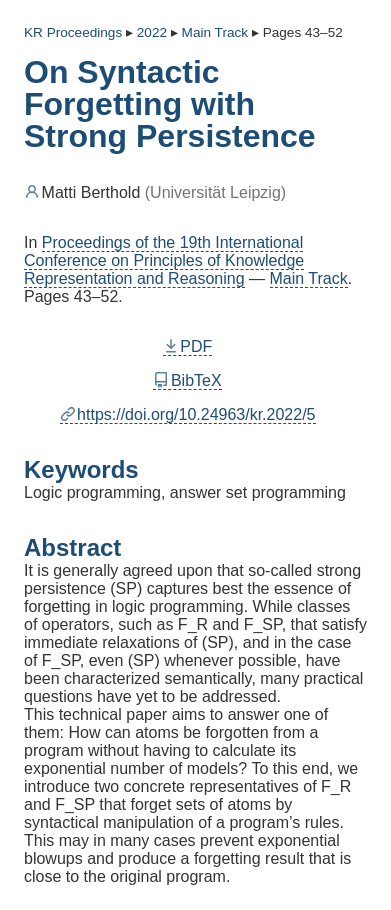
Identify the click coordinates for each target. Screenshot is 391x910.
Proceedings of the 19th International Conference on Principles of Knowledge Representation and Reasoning (164, 260)
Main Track (309, 278)
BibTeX (187, 380)
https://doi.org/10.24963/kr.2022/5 (188, 414)
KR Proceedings (73, 32)
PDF (188, 346)
